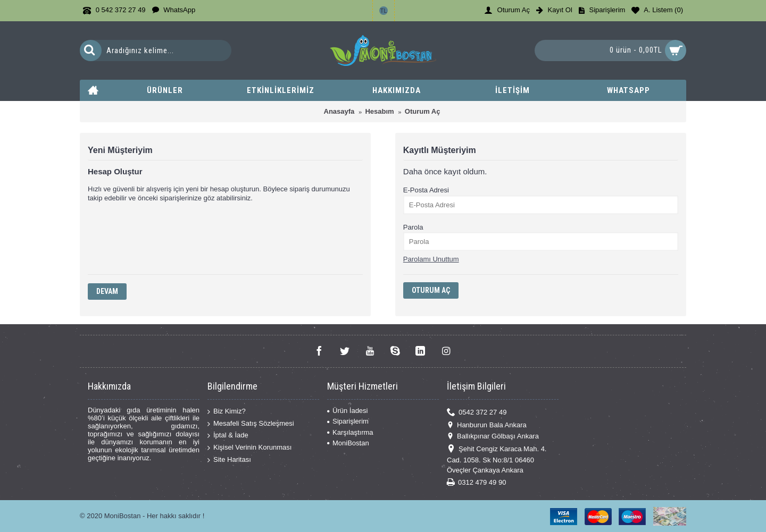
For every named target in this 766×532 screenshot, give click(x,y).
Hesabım (379, 111)
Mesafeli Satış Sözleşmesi (251, 424)
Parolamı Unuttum (431, 259)
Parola (413, 227)
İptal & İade (228, 436)
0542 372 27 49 (477, 413)
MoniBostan (348, 443)
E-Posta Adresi (426, 190)
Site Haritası (229, 459)
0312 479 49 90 (476, 482)
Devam (107, 291)
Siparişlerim (348, 421)
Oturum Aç (423, 111)
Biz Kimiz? (227, 412)
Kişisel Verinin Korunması (249, 448)
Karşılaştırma (350, 432)
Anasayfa (339, 111)
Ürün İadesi (347, 411)
